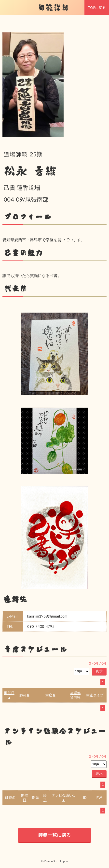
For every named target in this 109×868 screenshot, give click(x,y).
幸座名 (51, 695)
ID (85, 797)
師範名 (25, 695)
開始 (36, 797)
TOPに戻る (97, 7)
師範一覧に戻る (55, 835)
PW (99, 797)
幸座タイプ (95, 695)
